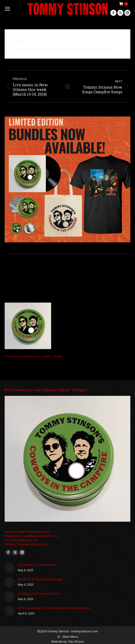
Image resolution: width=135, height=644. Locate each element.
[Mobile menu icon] (7, 9)
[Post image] (10, 568)
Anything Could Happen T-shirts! (39, 594)
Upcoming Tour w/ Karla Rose (37, 565)
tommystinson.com (85, 631)
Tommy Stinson (42, 49)
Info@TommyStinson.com (33, 532)
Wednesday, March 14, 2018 (85, 49)
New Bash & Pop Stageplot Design (40, 579)
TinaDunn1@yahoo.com (33, 544)
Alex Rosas (76, 641)
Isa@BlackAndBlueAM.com (41, 536)
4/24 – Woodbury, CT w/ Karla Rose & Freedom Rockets (54, 608)
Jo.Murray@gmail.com (24, 540)
